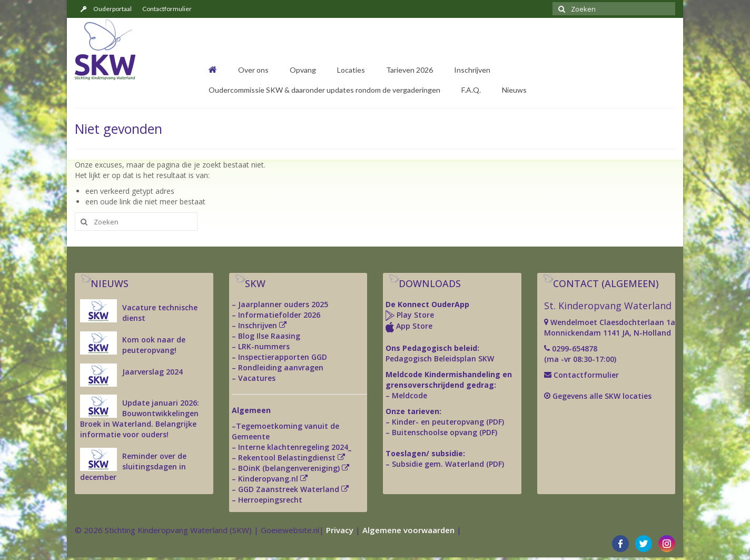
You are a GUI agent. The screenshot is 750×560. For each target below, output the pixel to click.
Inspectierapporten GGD (283, 357)
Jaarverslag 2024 (152, 372)
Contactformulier (585, 375)
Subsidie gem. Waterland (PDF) (448, 464)
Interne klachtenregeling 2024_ (295, 447)
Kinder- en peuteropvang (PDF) (448, 422)
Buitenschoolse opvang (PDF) (445, 432)
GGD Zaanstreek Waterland (289, 489)
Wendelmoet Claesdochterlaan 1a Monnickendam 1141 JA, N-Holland (610, 327)
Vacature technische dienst (160, 313)
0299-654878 (575, 348)
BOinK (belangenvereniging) (289, 468)
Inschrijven (258, 325)
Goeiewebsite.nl (290, 530)
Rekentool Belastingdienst (287, 458)
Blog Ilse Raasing (269, 336)
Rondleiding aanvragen (281, 367)
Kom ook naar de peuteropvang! (154, 345)
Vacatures (257, 378)
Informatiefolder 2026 (279, 315)
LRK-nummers (264, 346)
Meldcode (409, 395)
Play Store (414, 315)
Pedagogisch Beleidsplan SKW (440, 358)
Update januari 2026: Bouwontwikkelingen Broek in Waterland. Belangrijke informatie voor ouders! (140, 419)
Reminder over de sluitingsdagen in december (133, 466)
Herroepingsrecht (270, 500)
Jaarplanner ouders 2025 (283, 304)
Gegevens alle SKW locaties (602, 396)
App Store (414, 326)
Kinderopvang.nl (268, 479)
